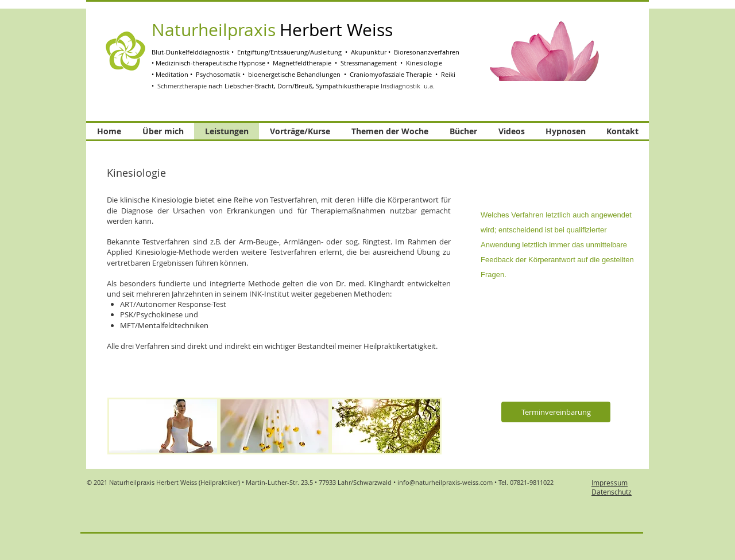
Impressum (610, 483)
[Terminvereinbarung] (556, 412)
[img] (163, 426)
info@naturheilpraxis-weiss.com (445, 482)
